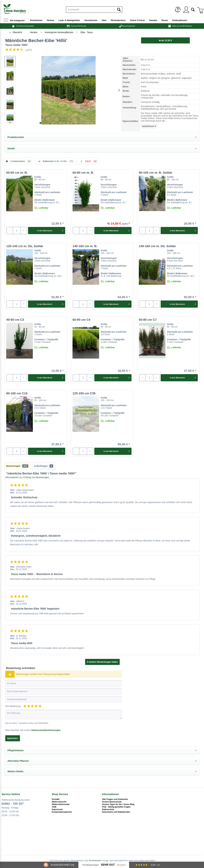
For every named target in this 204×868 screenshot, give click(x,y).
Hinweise (121, 865)
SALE (88, 161)
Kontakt (56, 799)
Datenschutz (108, 809)
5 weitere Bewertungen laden (102, 662)
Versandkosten (95, 861)
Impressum (57, 809)
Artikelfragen (44, 466)
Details (11, 148)
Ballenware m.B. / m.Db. (55, 161)
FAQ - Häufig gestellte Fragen (116, 807)
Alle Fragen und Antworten (115, 799)
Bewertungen (17, 466)
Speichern (13, 738)
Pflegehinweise (16, 750)
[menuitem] (178, 10)
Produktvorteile (16, 137)
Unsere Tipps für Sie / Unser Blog (118, 804)
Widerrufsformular (61, 804)
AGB (54, 807)
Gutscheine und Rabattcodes (116, 812)
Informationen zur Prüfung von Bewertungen (27, 477)
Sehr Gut (108, 865)
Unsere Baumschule (112, 802)
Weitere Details (15, 771)
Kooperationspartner (62, 812)
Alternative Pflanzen (18, 761)
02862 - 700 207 (13, 804)
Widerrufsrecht (59, 802)
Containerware (18, 161)
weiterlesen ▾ (149, 126)
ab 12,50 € (165, 40)
